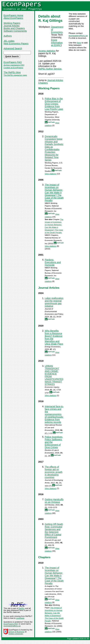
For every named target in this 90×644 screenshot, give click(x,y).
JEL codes (9, 41)
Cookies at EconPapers (13, 68)
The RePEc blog (12, 72)
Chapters (43, 83)
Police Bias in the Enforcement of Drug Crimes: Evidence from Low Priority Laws (54, 104)
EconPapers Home (13, 15)
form (79, 43)
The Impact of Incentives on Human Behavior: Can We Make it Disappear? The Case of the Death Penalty (54, 576)
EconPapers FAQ (13, 62)
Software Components (15, 31)
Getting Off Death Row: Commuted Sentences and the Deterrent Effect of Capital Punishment (54, 531)
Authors (8, 36)
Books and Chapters (14, 28)
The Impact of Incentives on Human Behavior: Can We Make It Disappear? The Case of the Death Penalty (54, 193)
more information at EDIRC (57, 43)
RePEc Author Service (50, 69)
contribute (20, 618)
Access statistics (47, 51)
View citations (50, 174)
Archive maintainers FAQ (14, 65)
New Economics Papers (16, 44)
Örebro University (16, 634)
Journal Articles (12, 26)
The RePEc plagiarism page (15, 75)
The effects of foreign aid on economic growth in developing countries (54, 472)
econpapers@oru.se (78, 36)
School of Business (16, 632)
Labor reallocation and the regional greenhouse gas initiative (54, 302)
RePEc (22, 608)
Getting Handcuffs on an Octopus (54, 501)
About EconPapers (13, 18)
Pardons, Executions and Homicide (53, 262)
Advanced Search (13, 48)
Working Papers (12, 23)
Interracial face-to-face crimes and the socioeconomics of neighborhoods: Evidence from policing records (54, 414)
